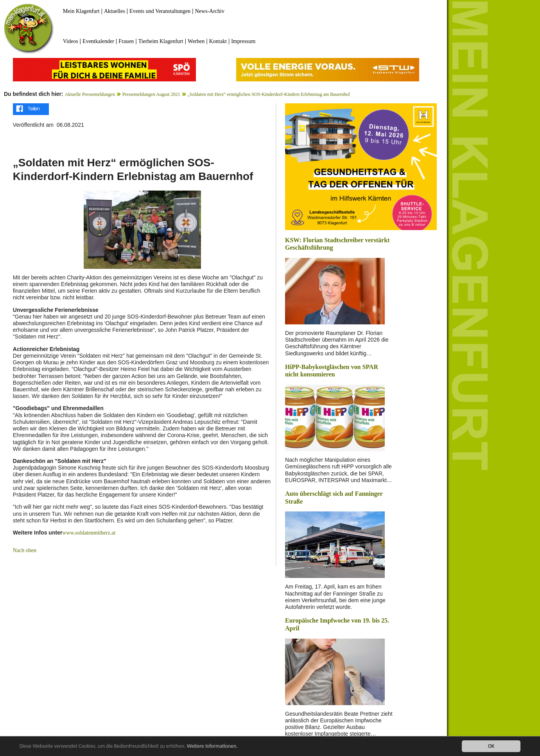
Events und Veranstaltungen (160, 11)
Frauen (126, 41)
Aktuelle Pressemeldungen (90, 94)
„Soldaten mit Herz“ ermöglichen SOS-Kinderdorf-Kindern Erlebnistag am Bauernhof (269, 94)
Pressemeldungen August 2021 (151, 94)
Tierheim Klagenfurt (161, 41)
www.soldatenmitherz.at (89, 533)
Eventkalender (98, 41)
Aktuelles (115, 11)
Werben (196, 41)
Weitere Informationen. (212, 746)
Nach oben (25, 550)
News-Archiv (210, 11)
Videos (71, 41)
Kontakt (218, 41)
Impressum (243, 41)
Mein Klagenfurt (81, 11)
